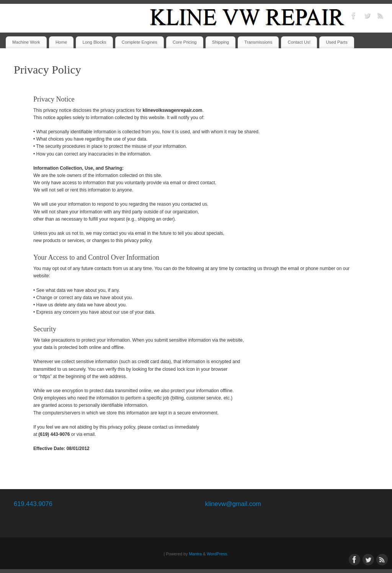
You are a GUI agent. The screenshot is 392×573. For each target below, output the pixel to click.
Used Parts (336, 42)
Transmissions (258, 42)
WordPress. (217, 554)
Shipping (220, 42)
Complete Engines (140, 42)
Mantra (195, 554)
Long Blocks (94, 42)
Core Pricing (185, 42)
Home (61, 42)
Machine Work (26, 42)
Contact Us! (299, 42)
